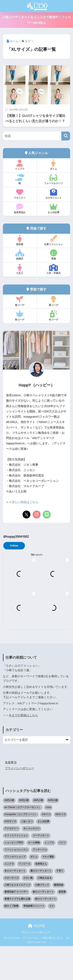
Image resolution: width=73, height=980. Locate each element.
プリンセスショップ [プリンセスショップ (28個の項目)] (15, 891)
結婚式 (20, 255)
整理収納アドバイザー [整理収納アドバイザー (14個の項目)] (16, 926)
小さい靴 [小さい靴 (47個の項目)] (28, 912)
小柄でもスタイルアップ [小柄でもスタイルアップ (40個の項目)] (17, 919)
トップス (20, 165)
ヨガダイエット (54, 194)
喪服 (54, 255)
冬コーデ (54, 316)
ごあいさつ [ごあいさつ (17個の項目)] (27, 855)
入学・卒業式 (54, 269)
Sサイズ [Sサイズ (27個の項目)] (46, 848)
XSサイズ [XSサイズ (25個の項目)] (61, 848)
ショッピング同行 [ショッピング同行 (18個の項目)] (14, 876)
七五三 (20, 269)
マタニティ (20, 194)
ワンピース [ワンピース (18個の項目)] (25, 898)
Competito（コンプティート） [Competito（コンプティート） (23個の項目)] (21, 848)
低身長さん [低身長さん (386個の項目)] (41, 898)
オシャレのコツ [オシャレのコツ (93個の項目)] (32, 862)
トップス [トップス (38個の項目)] (49, 876)
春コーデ (20, 301)
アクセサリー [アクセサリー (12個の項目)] (11, 862)
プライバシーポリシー (19, 802)
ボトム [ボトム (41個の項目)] (34, 891)
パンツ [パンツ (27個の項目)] (62, 876)
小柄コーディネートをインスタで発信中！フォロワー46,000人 (37, 20)
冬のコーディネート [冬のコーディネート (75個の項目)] (15, 905)
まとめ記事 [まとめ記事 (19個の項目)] (43, 855)
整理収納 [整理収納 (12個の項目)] (59, 919)
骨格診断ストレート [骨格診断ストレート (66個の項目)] (34, 940)
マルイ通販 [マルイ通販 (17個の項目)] (48, 891)
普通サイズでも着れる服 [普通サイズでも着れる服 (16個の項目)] (17, 933)
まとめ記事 (54, 208)
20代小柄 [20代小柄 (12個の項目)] (9, 834)
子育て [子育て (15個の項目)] (60, 905)
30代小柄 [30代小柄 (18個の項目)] (24, 834)
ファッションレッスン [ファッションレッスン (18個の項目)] (16, 884)
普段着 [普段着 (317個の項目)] (62, 926)
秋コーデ (20, 316)
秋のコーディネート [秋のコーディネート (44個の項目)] (46, 933)
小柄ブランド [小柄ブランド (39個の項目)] (42, 919)
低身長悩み (20, 208)
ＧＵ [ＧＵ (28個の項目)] (52, 940)
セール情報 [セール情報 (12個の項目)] (34, 876)
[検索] (66, 136)
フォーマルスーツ (54, 179)
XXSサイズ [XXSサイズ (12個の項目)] (10, 855)
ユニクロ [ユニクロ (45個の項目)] (9, 898)
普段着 (20, 240)
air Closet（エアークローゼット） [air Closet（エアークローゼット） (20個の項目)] (23, 841)
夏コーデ (54, 301)
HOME (36, 960)
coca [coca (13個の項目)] (48, 841)
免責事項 (11, 796)
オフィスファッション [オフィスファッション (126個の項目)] (16, 869)
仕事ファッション (54, 240)
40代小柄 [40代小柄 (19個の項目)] (38, 834)
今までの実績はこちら (23, 749)
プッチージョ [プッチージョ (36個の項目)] (40, 884)
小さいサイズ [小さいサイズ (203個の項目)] (11, 912)
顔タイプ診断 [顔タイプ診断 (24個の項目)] (11, 940)
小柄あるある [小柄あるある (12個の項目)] (45, 912)
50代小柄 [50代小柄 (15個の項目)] (53, 834)
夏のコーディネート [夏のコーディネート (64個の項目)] (41, 905)
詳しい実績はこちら (25, 502)
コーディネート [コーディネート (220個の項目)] (41, 869)
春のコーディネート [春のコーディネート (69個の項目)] (43, 926)
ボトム (54, 165)
